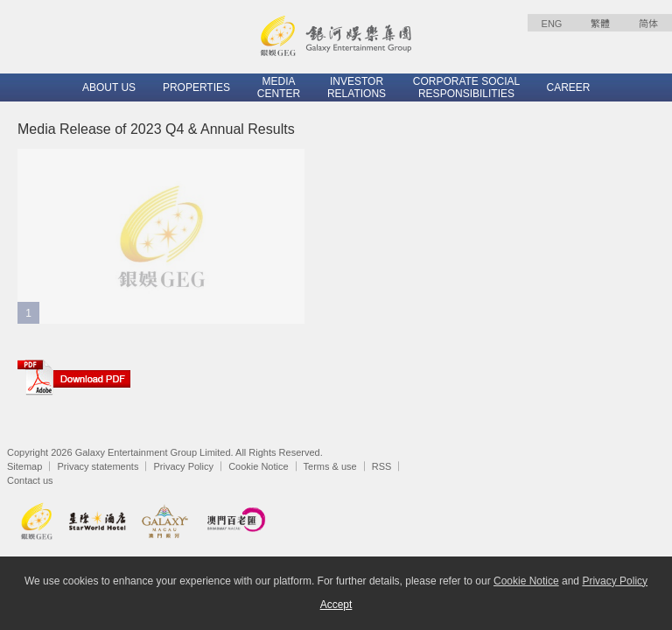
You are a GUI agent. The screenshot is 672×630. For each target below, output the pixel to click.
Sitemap (24, 466)
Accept (336, 605)
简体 (648, 24)
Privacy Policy (184, 466)
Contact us (30, 480)
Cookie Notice (258, 466)
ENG (552, 24)
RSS (382, 466)
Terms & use (330, 466)
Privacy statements (98, 466)
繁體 (600, 24)
